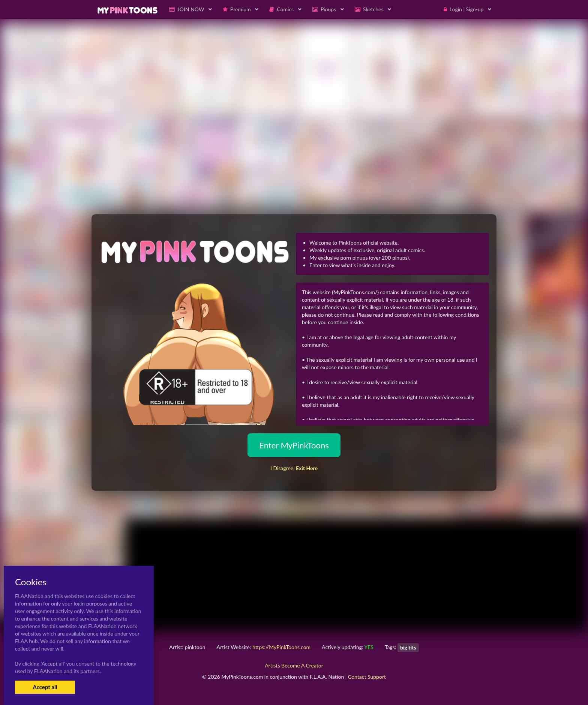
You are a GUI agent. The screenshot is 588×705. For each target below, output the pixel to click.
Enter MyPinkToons (294, 445)
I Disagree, (294, 468)
